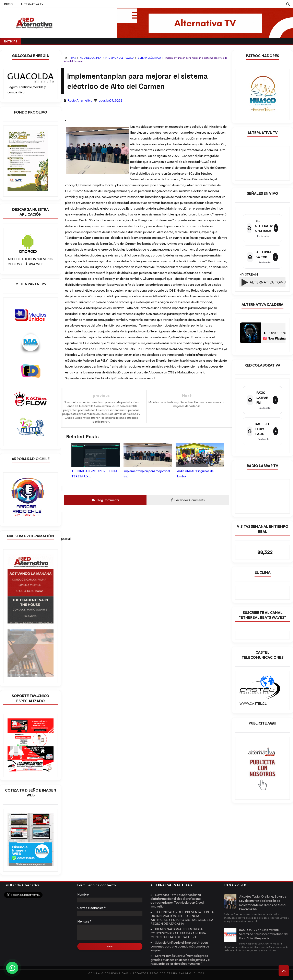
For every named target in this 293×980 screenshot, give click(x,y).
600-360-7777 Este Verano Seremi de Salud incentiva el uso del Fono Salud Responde (264, 934)
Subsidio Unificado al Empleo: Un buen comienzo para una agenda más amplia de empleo (180, 946)
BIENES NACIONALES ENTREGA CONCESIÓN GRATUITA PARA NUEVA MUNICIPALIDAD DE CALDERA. (178, 933)
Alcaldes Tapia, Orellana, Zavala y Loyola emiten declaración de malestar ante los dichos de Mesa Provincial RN (263, 903)
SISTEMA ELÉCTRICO (150, 58)
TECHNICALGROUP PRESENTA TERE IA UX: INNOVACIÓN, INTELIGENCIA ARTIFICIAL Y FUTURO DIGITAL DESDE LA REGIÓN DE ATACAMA (182, 918)
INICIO (8, 4)
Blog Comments (105, 500)
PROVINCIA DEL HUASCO (120, 58)
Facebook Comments (188, 500)
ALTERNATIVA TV (32, 4)
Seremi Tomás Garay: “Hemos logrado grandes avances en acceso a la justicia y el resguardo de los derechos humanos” (180, 959)
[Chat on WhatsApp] (12, 968)
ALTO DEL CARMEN (91, 58)
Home (72, 58)
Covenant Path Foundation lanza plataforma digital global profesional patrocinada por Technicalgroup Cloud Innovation (177, 901)
